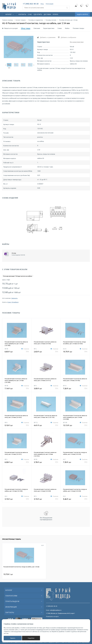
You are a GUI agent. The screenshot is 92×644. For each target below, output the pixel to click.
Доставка (47, 14)
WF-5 (6, 459)
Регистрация (50, 4)
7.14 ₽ (17, 388)
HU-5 (64, 496)
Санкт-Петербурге (13, 302)
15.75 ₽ (75, 351)
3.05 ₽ (46, 388)
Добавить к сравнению (48, 37)
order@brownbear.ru (56, 610)
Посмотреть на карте (52, 616)
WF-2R (36, 459)
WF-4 (35, 386)
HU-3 (6, 496)
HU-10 (65, 349)
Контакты (22, 14)
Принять (13, 638)
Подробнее (31, 638)
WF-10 (65, 386)
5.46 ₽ (75, 499)
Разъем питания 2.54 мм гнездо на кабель (18, 276)
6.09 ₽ (17, 462)
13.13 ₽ (75, 425)
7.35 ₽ (75, 462)
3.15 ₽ (17, 499)
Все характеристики (77, 42)
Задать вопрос (82, 14)
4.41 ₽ (46, 425)
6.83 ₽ (17, 351)
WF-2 (35, 349)
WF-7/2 (36, 423)
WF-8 (6, 423)
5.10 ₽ (17, 425)
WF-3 (35, 496)
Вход (42, 4)
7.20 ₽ (75, 388)
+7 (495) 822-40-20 (31, 4)
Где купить (38, 14)
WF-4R (6, 386)
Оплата (55, 14)
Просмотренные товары (11, 539)
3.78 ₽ (46, 462)
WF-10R (65, 423)
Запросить (14, 298)
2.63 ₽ (46, 351)
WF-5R (6, 349)
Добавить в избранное (68, 37)
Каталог (10, 14)
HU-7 (64, 459)
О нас (30, 14)
